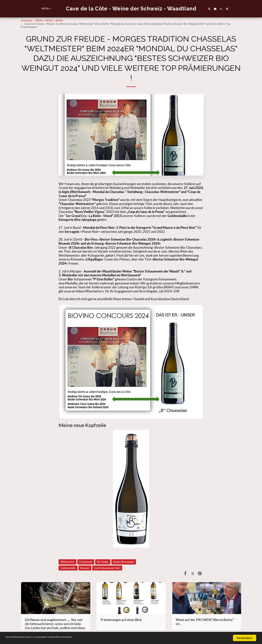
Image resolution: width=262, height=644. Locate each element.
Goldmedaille (68, 568)
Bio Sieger (103, 562)
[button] (218, 9)
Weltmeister (67, 562)
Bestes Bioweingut (124, 562)
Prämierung (86, 562)
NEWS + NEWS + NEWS (49, 20)
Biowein (85, 568)
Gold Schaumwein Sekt (107, 568)
